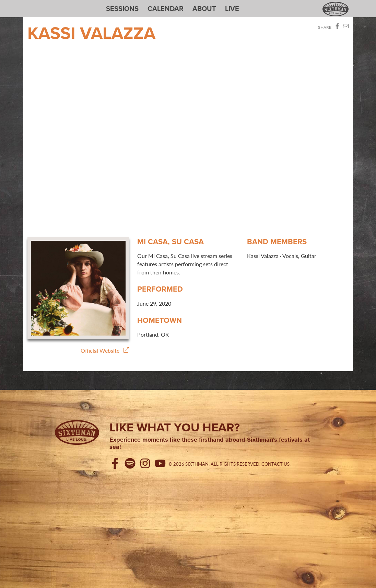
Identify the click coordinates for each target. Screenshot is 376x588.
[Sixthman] (77, 432)
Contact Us (275, 464)
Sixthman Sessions (44, 4)
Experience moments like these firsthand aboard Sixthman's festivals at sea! (210, 444)
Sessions (122, 9)
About (204, 9)
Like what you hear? (175, 427)
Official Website (105, 350)
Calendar (166, 9)
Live (232, 9)
